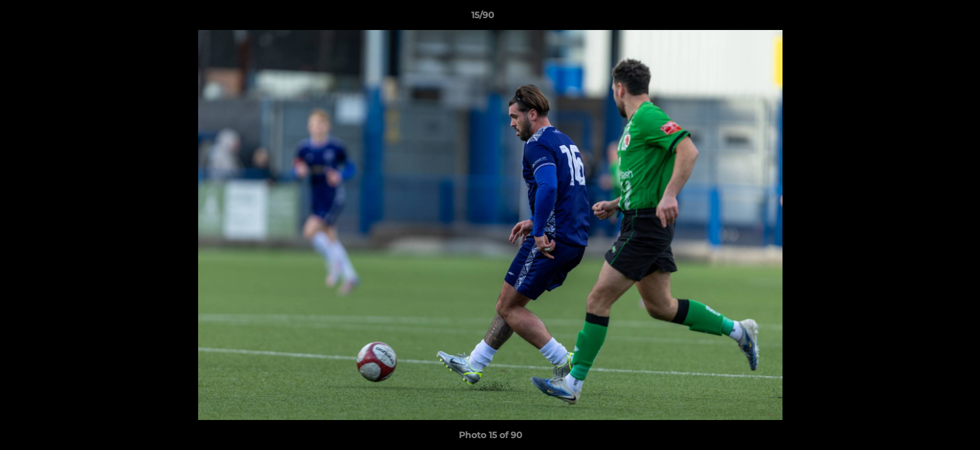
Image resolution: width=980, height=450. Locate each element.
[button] (927, 18)
